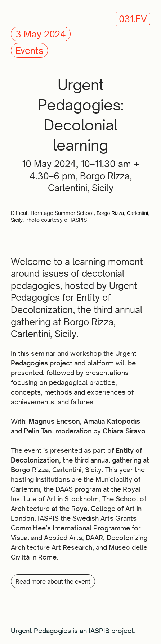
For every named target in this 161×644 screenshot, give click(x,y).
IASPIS (99, 631)
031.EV (133, 19)
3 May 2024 (41, 34)
